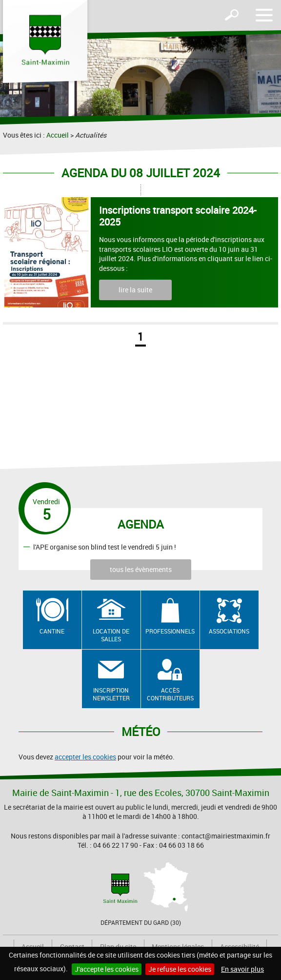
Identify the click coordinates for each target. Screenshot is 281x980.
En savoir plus (242, 969)
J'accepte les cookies (107, 969)
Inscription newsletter (111, 694)
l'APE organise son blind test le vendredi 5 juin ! (105, 546)
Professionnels (170, 631)
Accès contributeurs (170, 694)
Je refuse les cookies (180, 969)
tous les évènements (141, 569)
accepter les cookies (85, 757)
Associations (229, 631)
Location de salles (111, 635)
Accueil (58, 135)
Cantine (52, 631)
